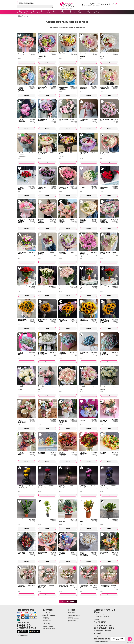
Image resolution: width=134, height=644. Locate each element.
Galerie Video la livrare (74, 616)
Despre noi (45, 622)
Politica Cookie (46, 625)
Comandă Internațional (74, 622)
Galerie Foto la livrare (74, 614)
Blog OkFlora (72, 612)
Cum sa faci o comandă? (49, 616)
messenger (105, 641)
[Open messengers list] (130, 639)
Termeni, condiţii (47, 620)
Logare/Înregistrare (73, 620)
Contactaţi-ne (46, 614)
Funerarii (96, 13)
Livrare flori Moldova (48, 627)
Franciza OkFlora (47, 612)
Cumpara (26, 62)
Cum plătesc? (46, 617)
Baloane (54, 13)
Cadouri (71, 13)
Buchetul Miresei (79, 13)
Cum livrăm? (46, 619)
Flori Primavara (41, 13)
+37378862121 (86, 5)
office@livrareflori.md (100, 636)
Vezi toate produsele (68, 601)
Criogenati (27, 13)
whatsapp (97, 641)
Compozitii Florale (62, 13)
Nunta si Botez (88, 13)
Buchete (33, 13)
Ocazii (48, 13)
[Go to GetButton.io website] (130, 642)
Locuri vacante (46, 623)
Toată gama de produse (49, 628)
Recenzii (70, 617)
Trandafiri (20, 13)
